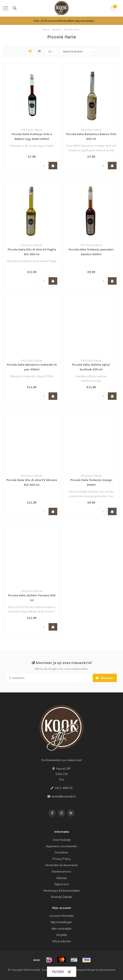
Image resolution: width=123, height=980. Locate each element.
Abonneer (105, 678)
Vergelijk (61, 935)
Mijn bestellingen (62, 922)
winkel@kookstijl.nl (63, 796)
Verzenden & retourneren (61, 865)
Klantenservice (62, 871)
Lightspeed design (84, 970)
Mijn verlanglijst (61, 929)
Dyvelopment (107, 970)
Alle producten (62, 941)
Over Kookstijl (62, 840)
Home (46, 29)
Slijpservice (61, 884)
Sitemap (61, 878)
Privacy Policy (62, 859)
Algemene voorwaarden (61, 846)
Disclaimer (61, 852)
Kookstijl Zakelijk (61, 897)
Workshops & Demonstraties (61, 891)
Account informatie (62, 916)
